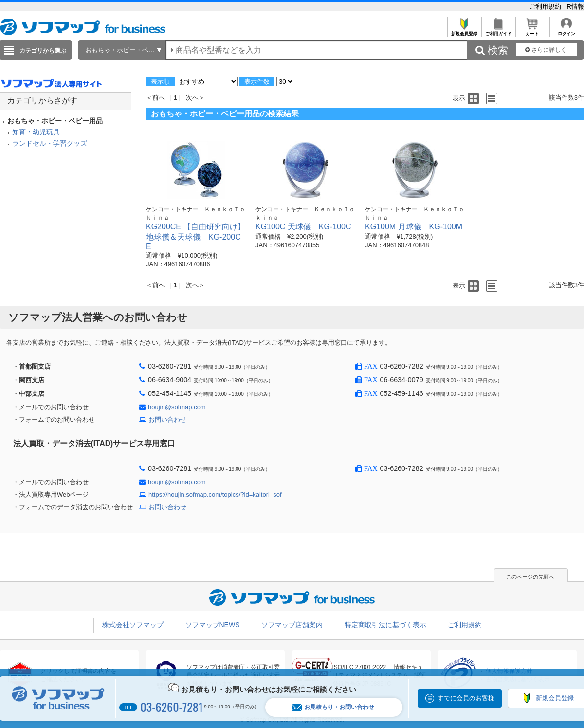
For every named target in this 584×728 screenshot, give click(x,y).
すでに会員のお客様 (466, 698)
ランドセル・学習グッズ (50, 143)
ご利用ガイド (498, 31)
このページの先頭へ (530, 577)
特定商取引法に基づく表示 (385, 625)
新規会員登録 (464, 31)
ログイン (566, 31)
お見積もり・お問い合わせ (333, 707)
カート (532, 31)
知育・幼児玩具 (36, 132)
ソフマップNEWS (213, 625)
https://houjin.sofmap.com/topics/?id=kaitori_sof (215, 495)
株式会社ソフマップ (133, 625)
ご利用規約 (546, 7)
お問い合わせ (167, 420)
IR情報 (575, 7)
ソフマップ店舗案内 (292, 625)
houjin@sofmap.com (177, 407)
